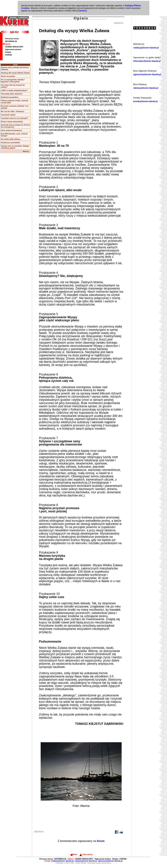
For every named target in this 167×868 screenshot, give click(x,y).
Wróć (73, 854)
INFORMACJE (11, 41)
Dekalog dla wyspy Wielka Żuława (15, 73)
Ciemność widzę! (8, 115)
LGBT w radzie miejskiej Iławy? (14, 90)
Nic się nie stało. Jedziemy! (12, 111)
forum (101, 841)
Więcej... (26, 151)
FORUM (8, 55)
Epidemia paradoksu (10, 97)
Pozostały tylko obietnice (12, 94)
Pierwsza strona (12, 39)
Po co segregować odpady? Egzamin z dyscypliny (13, 81)
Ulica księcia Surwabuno (11, 130)
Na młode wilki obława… (11, 139)
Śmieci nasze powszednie (12, 122)
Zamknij (82, 11)
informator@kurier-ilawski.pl (147, 61)
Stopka (8, 52)
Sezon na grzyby (8, 76)
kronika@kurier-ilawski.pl (145, 101)
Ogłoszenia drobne (13, 49)
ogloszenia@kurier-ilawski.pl (147, 74)
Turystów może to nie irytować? (14, 118)
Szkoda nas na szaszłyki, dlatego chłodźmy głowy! (15, 147)
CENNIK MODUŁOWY (14, 47)
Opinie (7, 44)
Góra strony (86, 854)
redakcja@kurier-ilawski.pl (146, 48)
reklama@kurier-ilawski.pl (146, 88)
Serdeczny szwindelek (10, 143)
